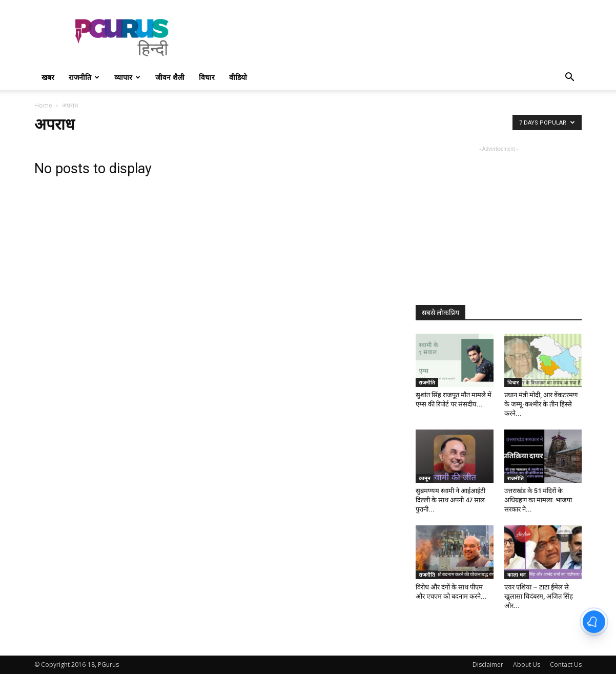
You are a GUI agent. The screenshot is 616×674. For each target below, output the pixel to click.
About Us (527, 665)
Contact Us (566, 665)
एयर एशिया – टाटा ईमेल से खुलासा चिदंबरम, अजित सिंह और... (539, 596)
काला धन (517, 575)
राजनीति (84, 77)
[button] (569, 78)
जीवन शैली (170, 77)
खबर (48, 77)
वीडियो (238, 77)
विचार (207, 77)
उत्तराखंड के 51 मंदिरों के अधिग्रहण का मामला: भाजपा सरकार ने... (538, 500)
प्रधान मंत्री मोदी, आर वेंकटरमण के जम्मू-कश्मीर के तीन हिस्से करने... (541, 404)
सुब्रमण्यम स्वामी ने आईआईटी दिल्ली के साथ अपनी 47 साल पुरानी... (450, 500)
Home (43, 105)
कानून (425, 478)
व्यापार (127, 77)
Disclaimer (488, 665)
